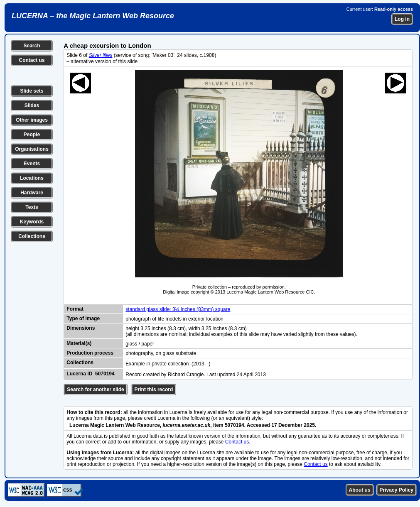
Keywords (32, 222)
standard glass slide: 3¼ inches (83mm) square (178, 309)
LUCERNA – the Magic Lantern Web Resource (93, 16)
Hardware (32, 193)
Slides (32, 105)
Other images (32, 120)
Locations (32, 178)
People (32, 135)
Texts (32, 207)
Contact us (32, 60)
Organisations (32, 149)
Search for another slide (95, 389)
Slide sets (32, 91)
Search (32, 46)
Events (32, 164)
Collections (32, 236)
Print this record (154, 389)
